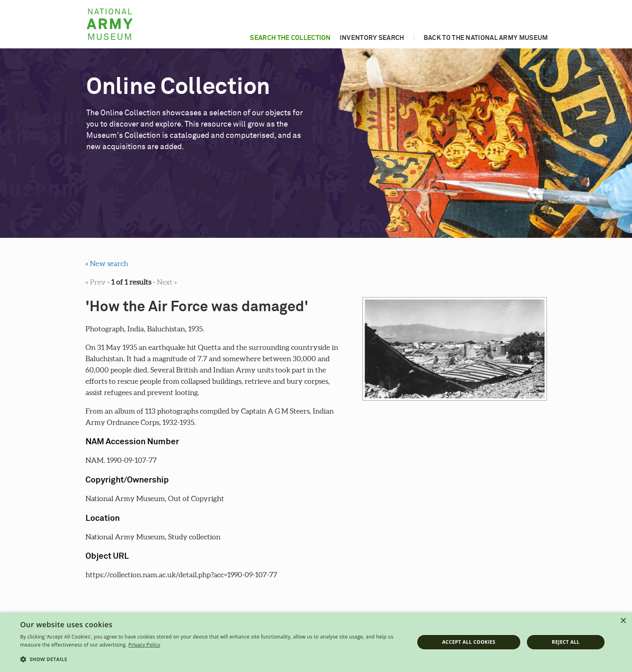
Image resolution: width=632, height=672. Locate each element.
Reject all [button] (566, 642)
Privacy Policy (144, 645)
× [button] (623, 621)
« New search (107, 263)
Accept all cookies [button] (469, 642)
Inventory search (372, 38)
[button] (211, 660)
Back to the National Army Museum (486, 38)
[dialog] (316, 642)
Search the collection (290, 38)
